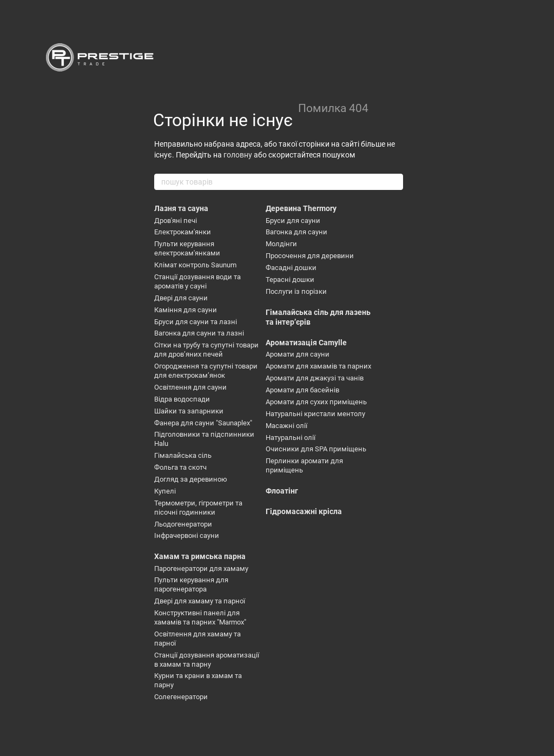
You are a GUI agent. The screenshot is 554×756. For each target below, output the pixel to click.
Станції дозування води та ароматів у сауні (197, 281)
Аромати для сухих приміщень (316, 402)
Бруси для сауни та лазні (196, 322)
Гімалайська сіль (183, 455)
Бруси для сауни (293, 221)
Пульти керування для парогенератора (191, 584)
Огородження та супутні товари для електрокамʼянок (206, 371)
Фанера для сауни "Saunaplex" (203, 423)
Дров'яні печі (176, 221)
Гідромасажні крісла (304, 511)
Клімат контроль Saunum (195, 265)
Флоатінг (282, 491)
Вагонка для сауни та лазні (199, 333)
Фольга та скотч (180, 467)
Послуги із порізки (296, 291)
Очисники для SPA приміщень (316, 449)
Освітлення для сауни (190, 387)
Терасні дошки (290, 280)
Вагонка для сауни (296, 232)
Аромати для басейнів (302, 390)
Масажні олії (286, 426)
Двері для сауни (181, 298)
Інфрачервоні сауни (187, 535)
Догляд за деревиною (191, 479)
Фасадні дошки (291, 268)
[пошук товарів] (394, 182)
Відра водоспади (182, 399)
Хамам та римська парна (200, 556)
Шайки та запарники (189, 411)
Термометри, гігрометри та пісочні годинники (198, 508)
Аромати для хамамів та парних (318, 366)
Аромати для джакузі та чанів (315, 378)
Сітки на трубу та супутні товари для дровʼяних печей (206, 350)
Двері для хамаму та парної (200, 601)
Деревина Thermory (301, 208)
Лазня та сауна (181, 208)
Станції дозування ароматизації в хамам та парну (207, 660)
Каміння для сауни (186, 310)
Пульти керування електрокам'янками (187, 248)
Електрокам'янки (183, 232)
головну (238, 155)
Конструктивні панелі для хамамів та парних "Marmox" (200, 617)
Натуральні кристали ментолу (315, 414)
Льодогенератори (183, 524)
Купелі (165, 491)
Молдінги (281, 244)
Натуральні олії (291, 438)
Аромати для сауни (298, 354)
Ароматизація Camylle (306, 343)
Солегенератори (181, 697)
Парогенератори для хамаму (201, 568)
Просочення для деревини (310, 256)
